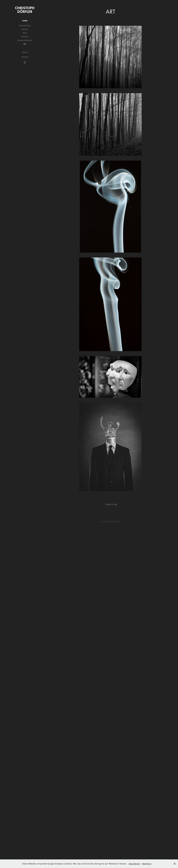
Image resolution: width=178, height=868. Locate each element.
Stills (25, 33)
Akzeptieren (134, 864)
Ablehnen (147, 864)
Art (25, 44)
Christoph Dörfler (25, 10)
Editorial (25, 37)
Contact (25, 57)
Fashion (25, 29)
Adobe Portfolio (115, 521)
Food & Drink (25, 26)
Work (25, 21)
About (25, 52)
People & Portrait (25, 40)
